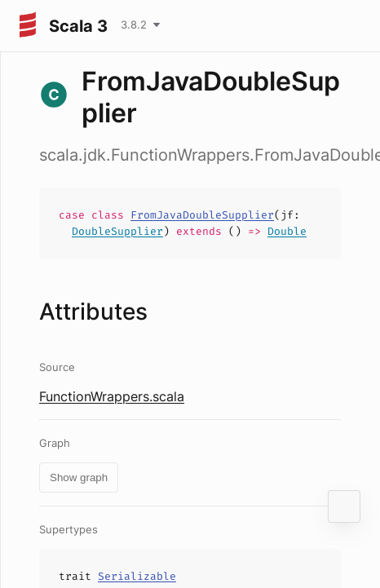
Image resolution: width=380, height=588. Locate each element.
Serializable (137, 576)
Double (287, 231)
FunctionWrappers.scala (112, 396)
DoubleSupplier (117, 231)
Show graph (79, 477)
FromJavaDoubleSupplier (202, 215)
